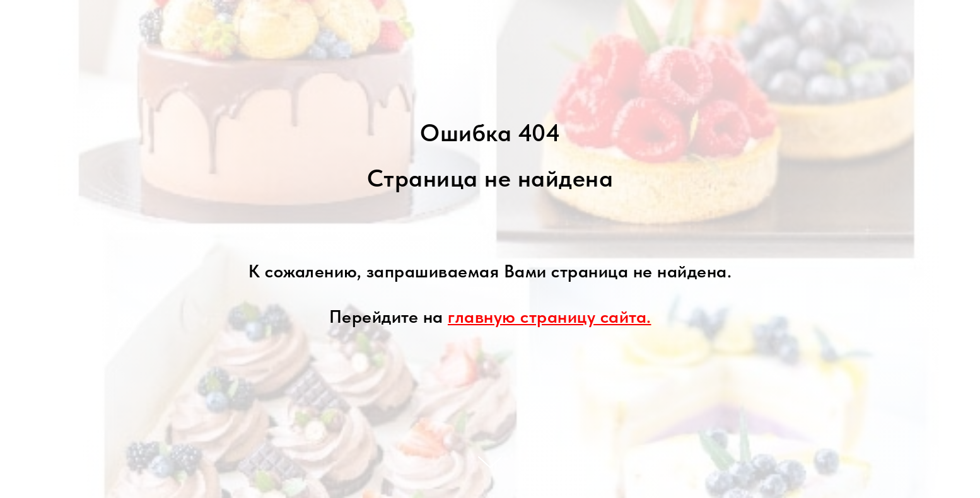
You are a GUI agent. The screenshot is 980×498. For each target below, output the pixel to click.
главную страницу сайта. (550, 316)
